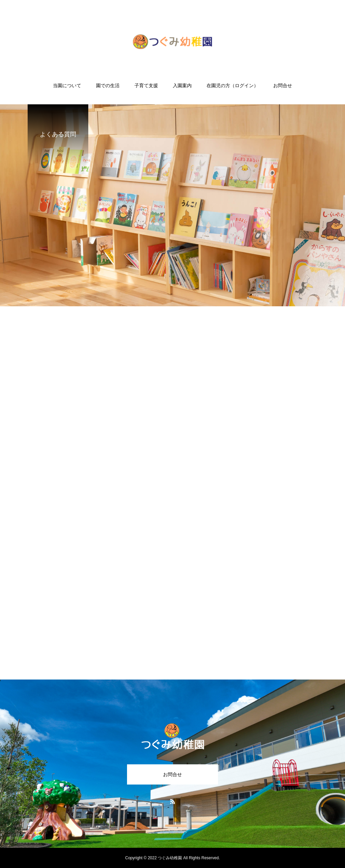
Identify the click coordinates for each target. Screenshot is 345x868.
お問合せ (283, 85)
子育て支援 (146, 85)
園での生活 (108, 85)
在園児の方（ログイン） (232, 85)
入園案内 (182, 85)
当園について (67, 85)
